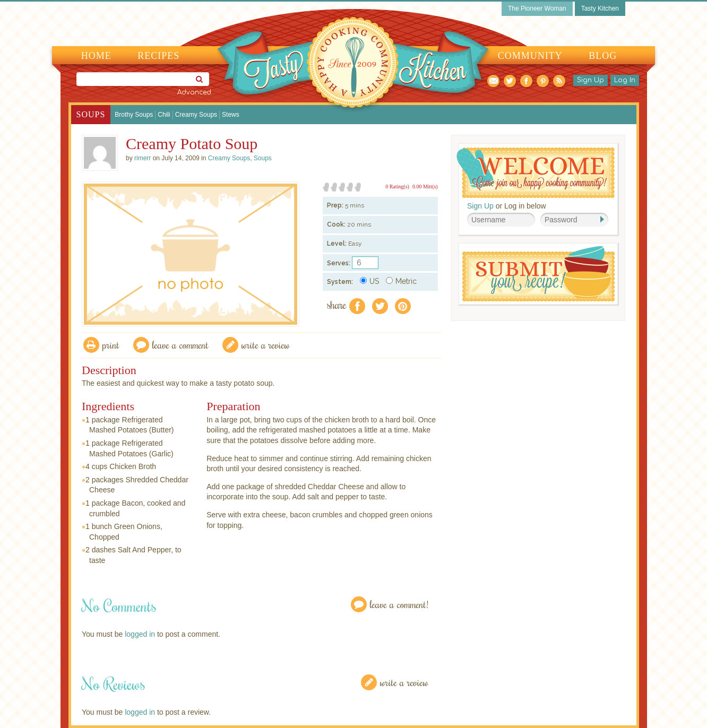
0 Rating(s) (397, 187)
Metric (401, 281)
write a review (266, 345)
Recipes (158, 56)
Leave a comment (180, 345)
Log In (625, 80)
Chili (164, 115)
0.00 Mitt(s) (425, 187)
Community (530, 56)
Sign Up (590, 80)
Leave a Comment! (399, 604)
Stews (231, 115)
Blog (603, 56)
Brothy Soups (134, 115)
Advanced (194, 92)
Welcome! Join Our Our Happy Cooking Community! (536, 173)
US (369, 281)
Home (96, 56)
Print (111, 345)
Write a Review (404, 682)
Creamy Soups (196, 115)
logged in (140, 634)
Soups (91, 114)
